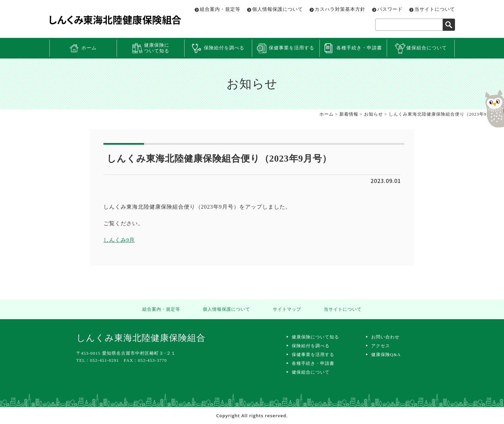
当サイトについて (435, 9)
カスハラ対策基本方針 (340, 9)
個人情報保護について (278, 9)
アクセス (381, 346)
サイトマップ (286, 309)
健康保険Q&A (386, 355)
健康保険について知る (157, 48)
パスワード (390, 9)
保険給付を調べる (224, 48)
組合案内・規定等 (220, 9)
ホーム (89, 48)
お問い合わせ (385, 337)
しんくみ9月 (119, 240)
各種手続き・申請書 (359, 48)
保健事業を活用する (292, 48)
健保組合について (427, 48)
